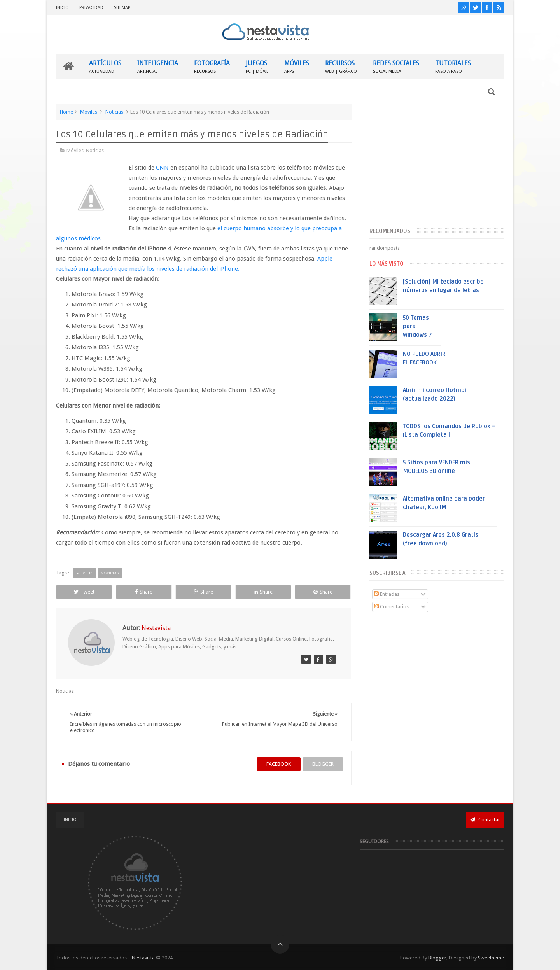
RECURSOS (341, 66)
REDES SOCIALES (396, 66)
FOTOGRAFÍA (212, 66)
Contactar (485, 820)
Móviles (89, 112)
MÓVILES (297, 66)
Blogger (437, 958)
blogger (323, 764)
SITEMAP (122, 8)
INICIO (62, 8)
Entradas (387, 594)
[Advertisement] (437, 165)
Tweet (84, 592)
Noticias (114, 112)
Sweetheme (491, 958)
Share (144, 592)
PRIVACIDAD (91, 8)
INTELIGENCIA (158, 66)
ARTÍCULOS (105, 66)
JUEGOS (257, 66)
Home (66, 112)
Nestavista (143, 958)
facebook (279, 764)
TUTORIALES (453, 66)
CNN (162, 168)
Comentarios (391, 607)
